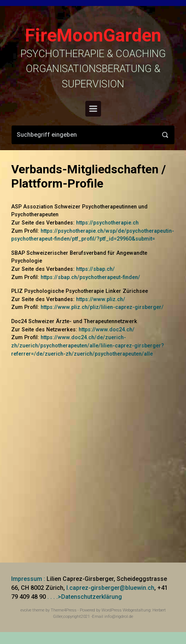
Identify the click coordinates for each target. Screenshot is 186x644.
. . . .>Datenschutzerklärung (85, 597)
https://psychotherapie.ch (107, 223)
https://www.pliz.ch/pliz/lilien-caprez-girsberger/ (102, 307)
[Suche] (93, 135)
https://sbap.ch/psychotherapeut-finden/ (90, 277)
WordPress (111, 610)
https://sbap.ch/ (95, 269)
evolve (26, 610)
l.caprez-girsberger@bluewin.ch (110, 588)
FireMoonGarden (93, 35)
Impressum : (28, 579)
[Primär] (93, 109)
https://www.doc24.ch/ (107, 330)
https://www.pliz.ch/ (101, 299)
